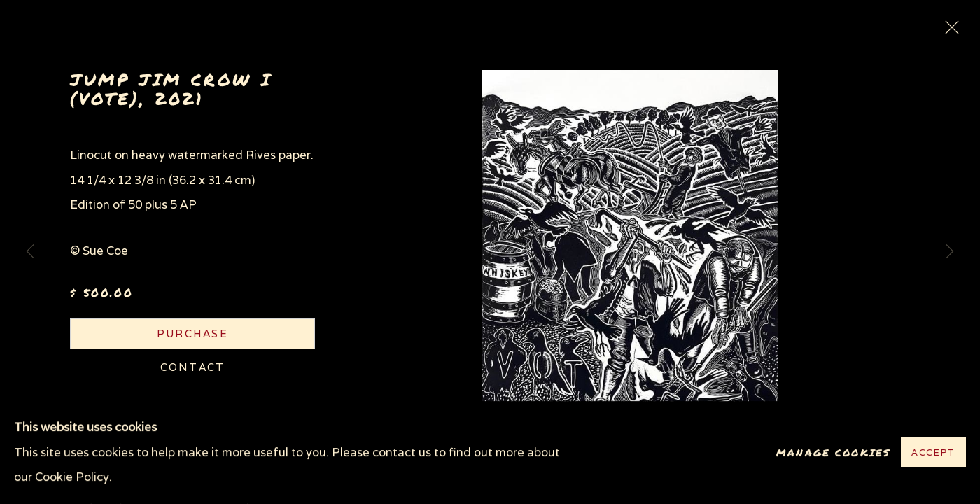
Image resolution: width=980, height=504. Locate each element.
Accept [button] (933, 453)
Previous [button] (30, 252)
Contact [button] (193, 367)
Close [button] (948, 31)
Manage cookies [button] (833, 453)
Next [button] (950, 252)
